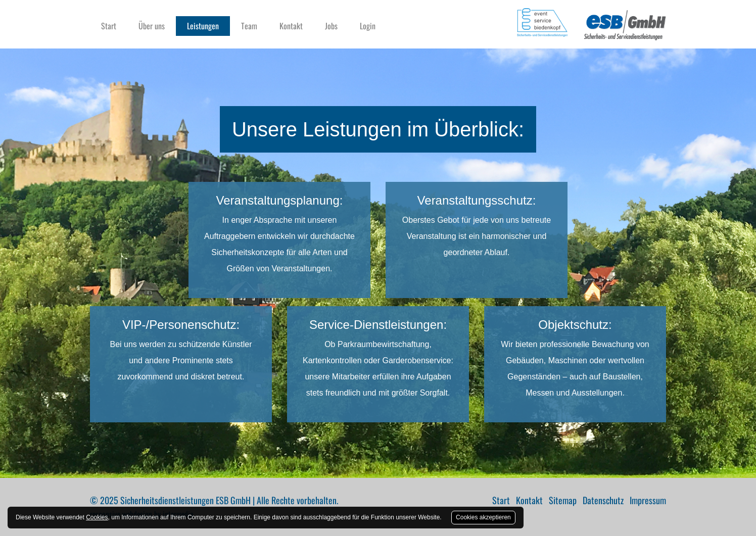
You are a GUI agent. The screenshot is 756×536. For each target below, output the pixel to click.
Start (109, 26)
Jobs (331, 26)
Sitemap (563, 500)
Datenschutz (603, 500)
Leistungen (203, 26)
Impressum (648, 500)
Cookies (97, 517)
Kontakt (291, 26)
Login (368, 26)
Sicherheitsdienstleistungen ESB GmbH (185, 500)
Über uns (152, 26)
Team (249, 26)
